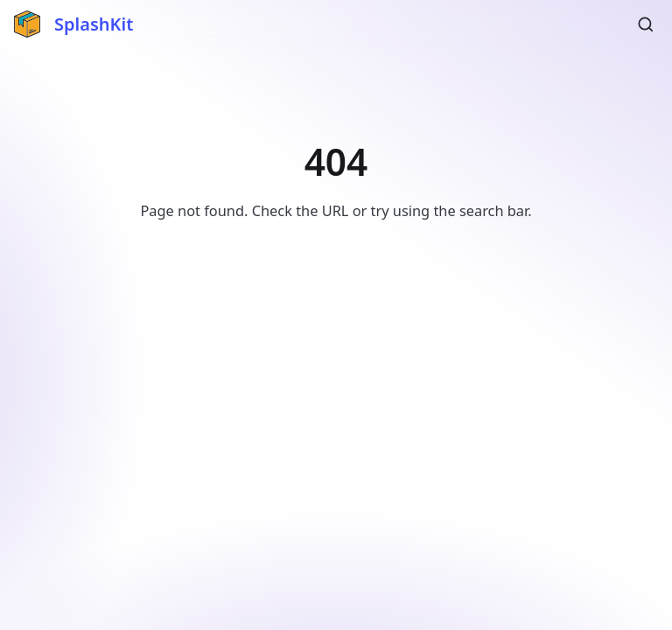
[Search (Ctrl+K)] (646, 24)
